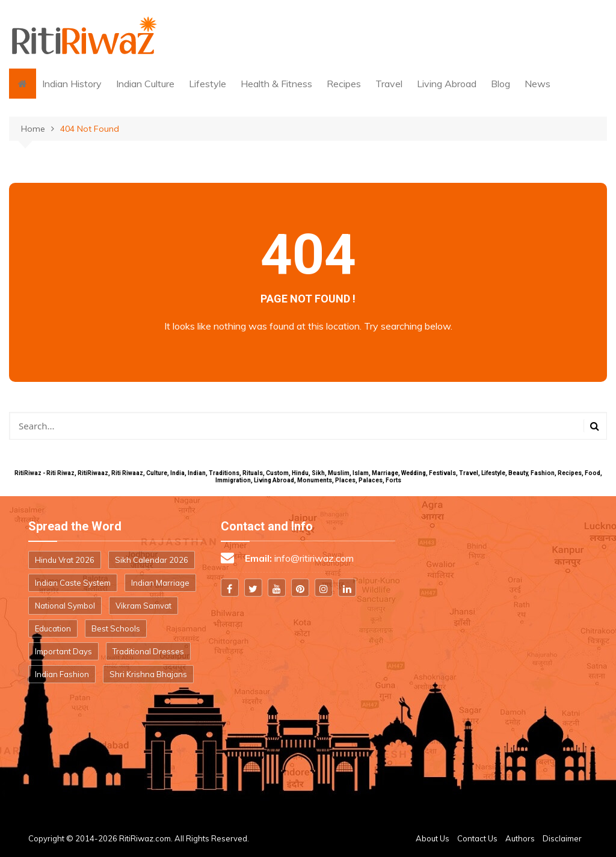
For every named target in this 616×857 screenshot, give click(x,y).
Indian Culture (145, 84)
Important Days (63, 651)
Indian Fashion (62, 674)
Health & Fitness (276, 84)
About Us (433, 838)
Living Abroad (447, 84)
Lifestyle (208, 84)
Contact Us (477, 838)
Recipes (344, 84)
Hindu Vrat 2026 (65, 560)
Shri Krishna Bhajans (148, 674)
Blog (500, 84)
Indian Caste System (73, 583)
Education (53, 628)
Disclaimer (562, 838)
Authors (520, 838)
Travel (389, 84)
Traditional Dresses (148, 651)
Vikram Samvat (143, 606)
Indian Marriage (160, 583)
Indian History (72, 84)
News (537, 84)
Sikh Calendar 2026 (152, 560)
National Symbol (65, 606)
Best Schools (116, 628)
